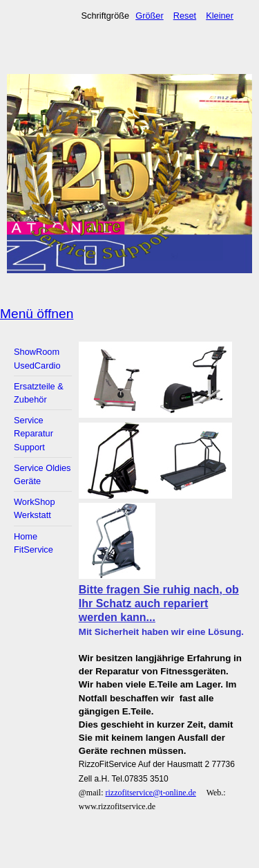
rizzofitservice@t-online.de (151, 793)
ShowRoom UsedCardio (37, 358)
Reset (185, 16)
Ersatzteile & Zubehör (39, 393)
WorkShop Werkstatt (35, 508)
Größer (150, 16)
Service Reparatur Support (33, 433)
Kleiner (220, 16)
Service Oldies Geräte (42, 474)
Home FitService (33, 543)
